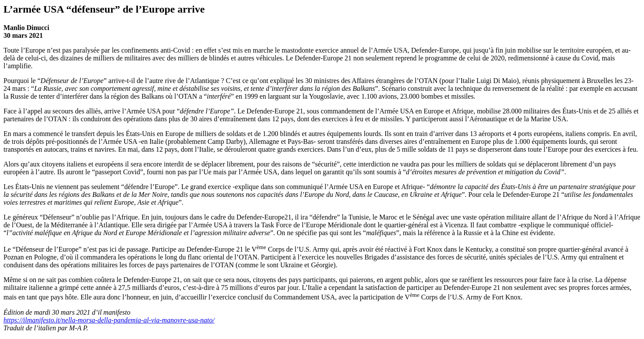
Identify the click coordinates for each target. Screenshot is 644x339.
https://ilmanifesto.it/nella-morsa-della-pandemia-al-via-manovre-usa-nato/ (109, 320)
